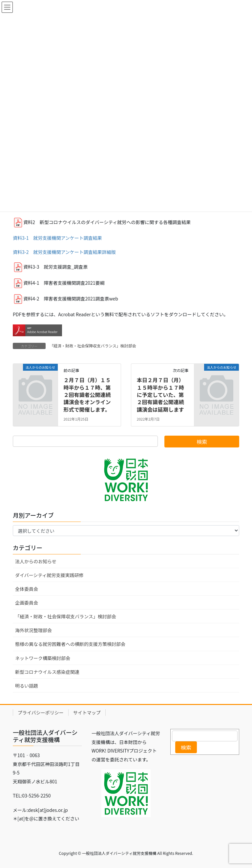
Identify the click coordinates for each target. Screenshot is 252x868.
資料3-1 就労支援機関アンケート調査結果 (57, 238)
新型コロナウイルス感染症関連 (47, 672)
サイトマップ (87, 713)
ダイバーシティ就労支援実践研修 (49, 575)
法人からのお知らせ (36, 561)
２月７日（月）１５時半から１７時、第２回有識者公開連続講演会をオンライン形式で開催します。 (87, 395)
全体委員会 (27, 589)
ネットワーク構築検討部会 (43, 658)
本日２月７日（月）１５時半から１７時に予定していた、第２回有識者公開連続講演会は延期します (160, 395)
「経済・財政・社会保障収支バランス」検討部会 (93, 346)
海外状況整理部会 (33, 630)
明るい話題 (27, 686)
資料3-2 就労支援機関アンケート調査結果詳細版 (64, 252)
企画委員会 (27, 603)
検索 (186, 747)
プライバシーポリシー (41, 713)
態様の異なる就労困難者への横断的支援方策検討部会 (70, 644)
